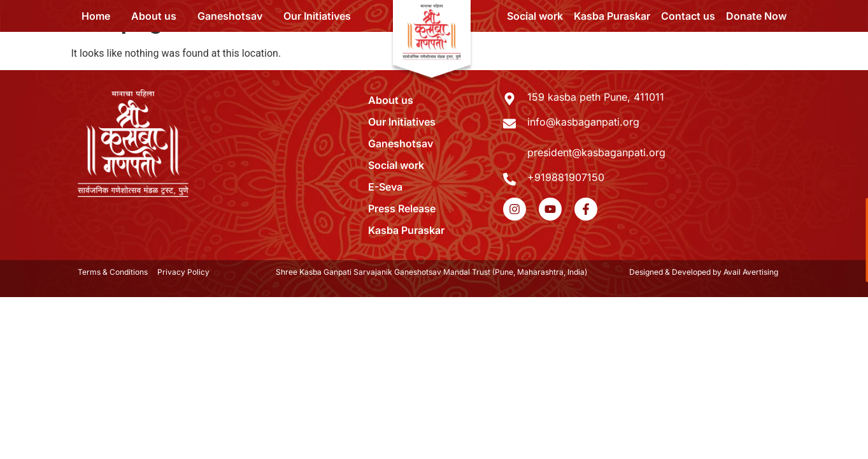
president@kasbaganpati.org (596, 152)
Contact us (688, 16)
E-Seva (385, 187)
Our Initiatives (317, 16)
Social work (535, 16)
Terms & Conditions (113, 272)
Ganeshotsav (230, 16)
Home (96, 16)
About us (154, 16)
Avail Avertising (751, 272)
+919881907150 (566, 177)
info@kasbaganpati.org (583, 122)
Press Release (402, 208)
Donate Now (756, 16)
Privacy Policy (183, 272)
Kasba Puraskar (612, 16)
